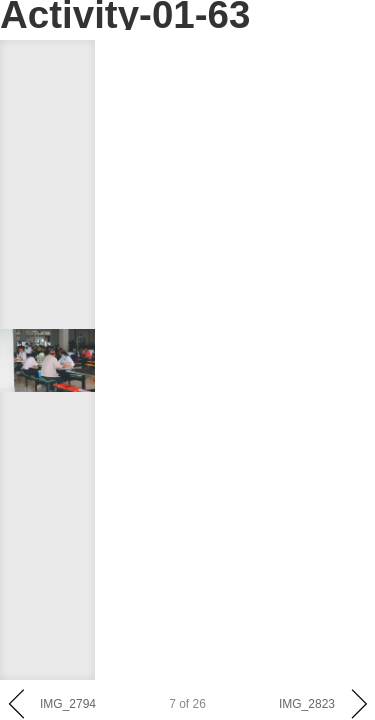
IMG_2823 (307, 704)
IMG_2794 (68, 704)
